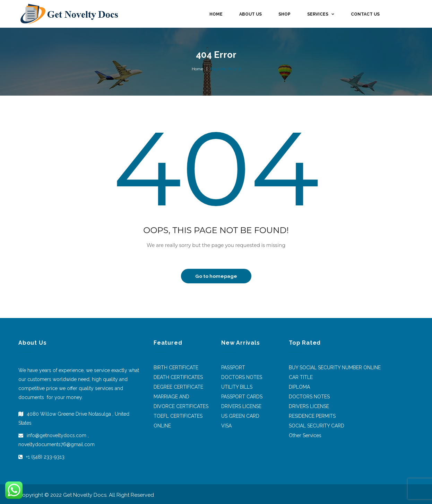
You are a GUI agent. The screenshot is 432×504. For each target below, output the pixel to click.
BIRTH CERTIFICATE (176, 368)
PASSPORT (233, 368)
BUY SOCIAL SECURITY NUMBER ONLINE (335, 368)
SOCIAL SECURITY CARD (317, 426)
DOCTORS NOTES (242, 377)
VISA (226, 426)
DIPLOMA (299, 387)
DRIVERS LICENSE (241, 406)
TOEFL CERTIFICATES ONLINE (178, 421)
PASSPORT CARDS (242, 397)
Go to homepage (216, 276)
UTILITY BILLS (237, 387)
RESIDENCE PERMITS (312, 416)
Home (197, 69)
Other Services (305, 435)
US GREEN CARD (240, 416)
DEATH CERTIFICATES (178, 377)
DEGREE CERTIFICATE (178, 387)
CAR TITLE (301, 377)
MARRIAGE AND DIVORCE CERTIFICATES (181, 401)
